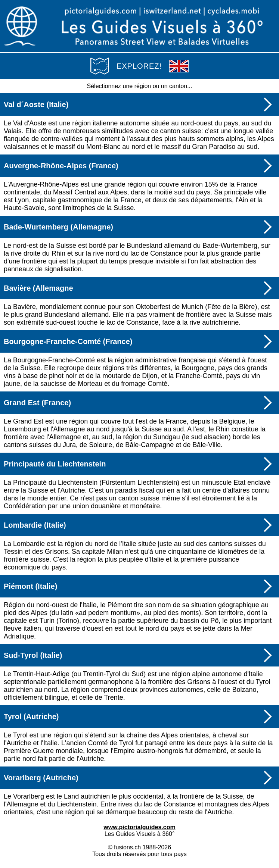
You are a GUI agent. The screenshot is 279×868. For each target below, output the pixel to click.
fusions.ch (127, 847)
